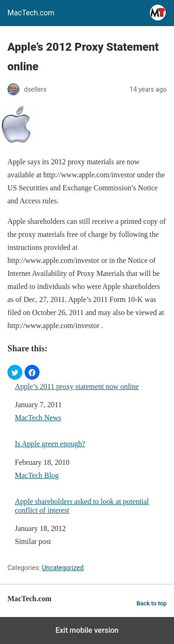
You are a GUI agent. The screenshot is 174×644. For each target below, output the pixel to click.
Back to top (151, 603)
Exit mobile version (87, 630)
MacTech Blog (37, 475)
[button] (15, 372)
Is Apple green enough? (50, 444)
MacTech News (38, 418)
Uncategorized (63, 568)
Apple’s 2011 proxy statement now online (77, 386)
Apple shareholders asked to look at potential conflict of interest (82, 506)
